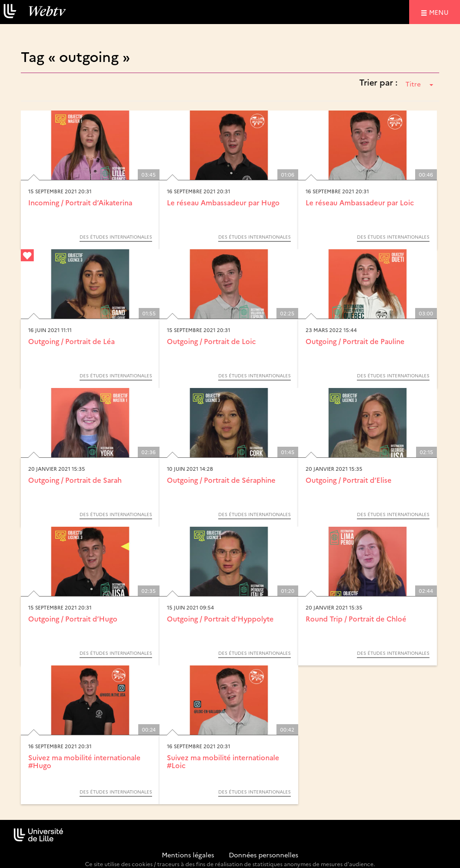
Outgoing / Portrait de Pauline (355, 341)
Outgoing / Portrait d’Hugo (73, 619)
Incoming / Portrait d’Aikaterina (80, 202)
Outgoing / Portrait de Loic (211, 341)
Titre (419, 84)
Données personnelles (264, 855)
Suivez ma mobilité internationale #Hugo (84, 761)
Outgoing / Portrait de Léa (71, 341)
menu (440, 12)
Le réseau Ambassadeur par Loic (360, 202)
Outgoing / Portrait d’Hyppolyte (220, 619)
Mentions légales (188, 855)
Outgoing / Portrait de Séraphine (221, 480)
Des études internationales (116, 237)
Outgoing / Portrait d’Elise (349, 480)
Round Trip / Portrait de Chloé (356, 619)
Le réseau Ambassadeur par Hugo (223, 202)
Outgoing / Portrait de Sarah (75, 480)
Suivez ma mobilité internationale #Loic (223, 761)
